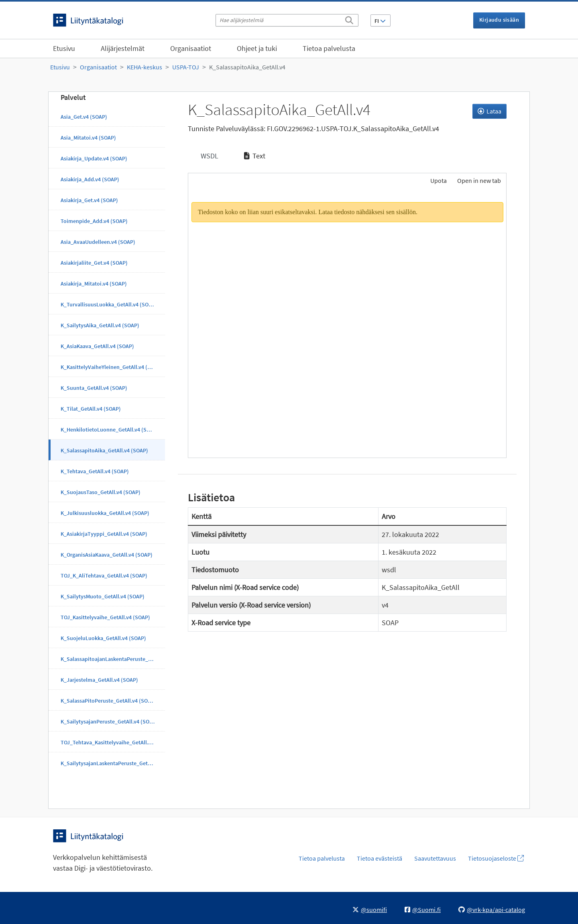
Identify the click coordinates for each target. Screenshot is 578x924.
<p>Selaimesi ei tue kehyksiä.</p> (347, 324)
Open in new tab (479, 180)
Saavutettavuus (435, 858)
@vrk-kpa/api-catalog (492, 910)
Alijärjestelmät (123, 48)
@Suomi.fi (423, 910)
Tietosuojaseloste (496, 858)
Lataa (489, 111)
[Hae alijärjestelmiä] (287, 20)
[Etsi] (349, 19)
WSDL (209, 156)
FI (380, 21)
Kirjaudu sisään (499, 20)
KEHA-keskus (144, 67)
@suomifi (370, 910)
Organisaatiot (191, 48)
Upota (438, 180)
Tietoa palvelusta (329, 48)
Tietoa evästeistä (380, 858)
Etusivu (64, 48)
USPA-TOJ (186, 67)
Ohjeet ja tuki (257, 48)
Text (255, 156)
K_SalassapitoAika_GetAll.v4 (247, 67)
